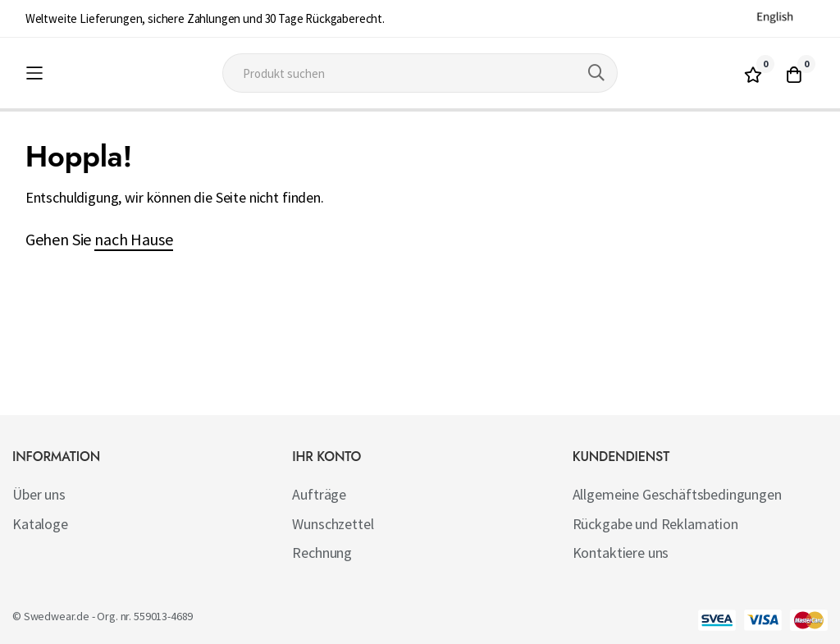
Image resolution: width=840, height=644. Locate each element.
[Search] (596, 73)
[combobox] (420, 73)
